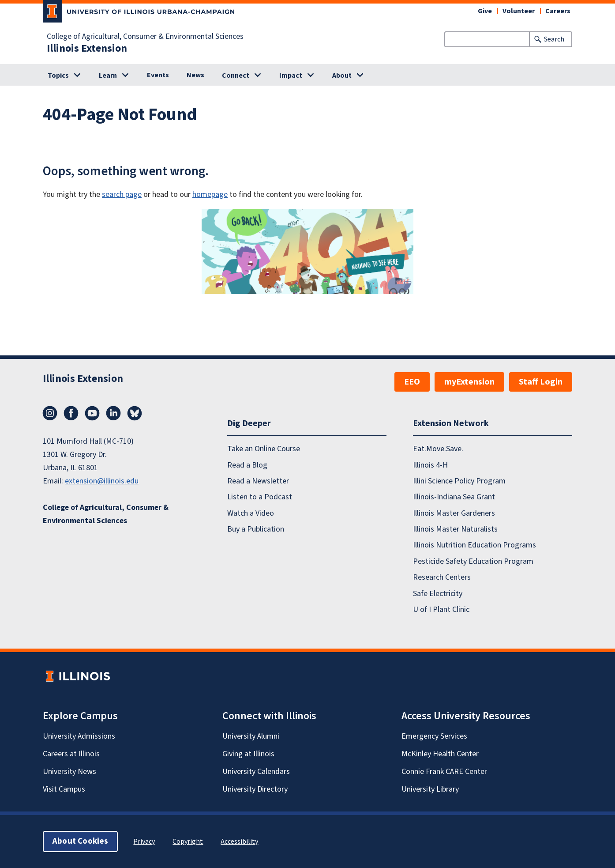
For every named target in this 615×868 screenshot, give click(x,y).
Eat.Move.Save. (438, 449)
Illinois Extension (87, 49)
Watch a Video (251, 513)
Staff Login (541, 382)
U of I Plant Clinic (441, 609)
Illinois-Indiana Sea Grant (454, 497)
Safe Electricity (438, 593)
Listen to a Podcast (260, 497)
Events (158, 75)
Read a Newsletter (258, 481)
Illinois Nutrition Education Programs (474, 545)
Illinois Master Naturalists (455, 529)
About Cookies (80, 841)
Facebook (71, 413)
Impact (291, 75)
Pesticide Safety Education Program (473, 561)
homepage (210, 194)
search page (122, 194)
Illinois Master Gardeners (454, 513)
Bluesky (135, 413)
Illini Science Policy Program (459, 481)
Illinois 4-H (430, 465)
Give (485, 11)
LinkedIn (113, 413)
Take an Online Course (264, 449)
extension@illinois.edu (102, 481)
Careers (558, 11)
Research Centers (442, 577)
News (195, 75)
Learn (108, 75)
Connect (236, 75)
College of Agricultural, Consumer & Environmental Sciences (145, 37)
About (342, 75)
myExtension (469, 382)
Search (554, 39)
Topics (58, 75)
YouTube (92, 413)
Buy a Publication (256, 529)
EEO (412, 382)
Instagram (50, 413)
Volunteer (519, 11)
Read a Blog (247, 465)
